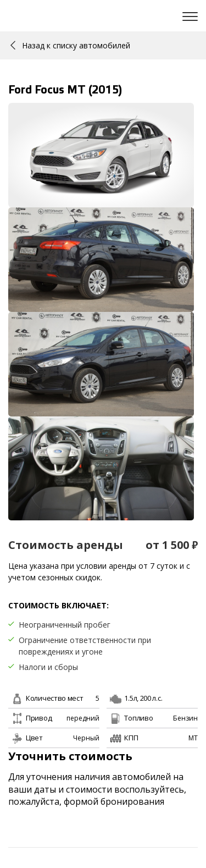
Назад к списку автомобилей (70, 45)
